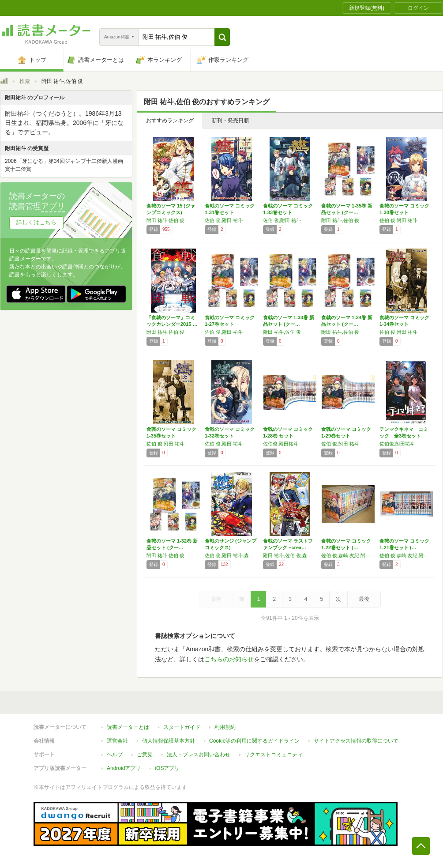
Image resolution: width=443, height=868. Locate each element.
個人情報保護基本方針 (169, 741)
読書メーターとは (128, 727)
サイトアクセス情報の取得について (356, 741)
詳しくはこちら (36, 222)
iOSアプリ (167, 768)
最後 (364, 599)
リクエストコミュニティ (274, 755)
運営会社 (117, 741)
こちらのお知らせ (229, 659)
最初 (216, 599)
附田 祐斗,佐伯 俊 (165, 220)
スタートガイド (182, 727)
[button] (222, 37)
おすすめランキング (170, 121)
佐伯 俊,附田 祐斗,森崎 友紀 (232, 555)
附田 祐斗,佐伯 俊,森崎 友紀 (290, 555)
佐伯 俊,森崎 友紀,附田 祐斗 (348, 555)
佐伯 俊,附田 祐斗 (224, 220)
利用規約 (225, 727)
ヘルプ (115, 755)
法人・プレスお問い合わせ (199, 755)
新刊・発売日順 (230, 121)
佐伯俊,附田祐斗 (281, 444)
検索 (25, 81)
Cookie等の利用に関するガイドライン (254, 741)
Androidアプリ (124, 768)
